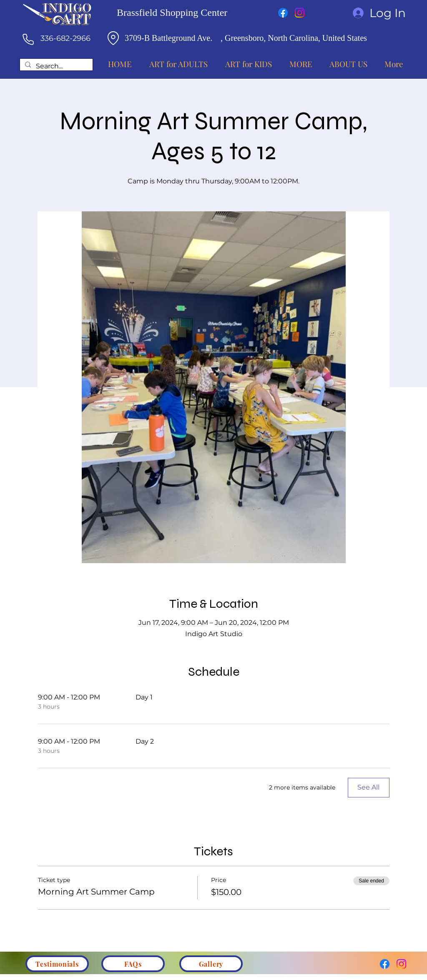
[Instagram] (300, 13)
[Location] (113, 38)
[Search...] (55, 66)
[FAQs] (133, 964)
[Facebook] (283, 13)
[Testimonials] (57, 964)
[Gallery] (211, 964)
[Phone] (28, 39)
